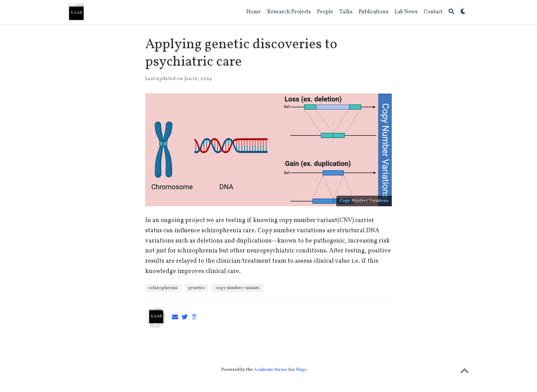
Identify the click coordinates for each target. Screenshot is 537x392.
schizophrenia (163, 288)
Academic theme (271, 370)
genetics (197, 288)
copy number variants (238, 288)
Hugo (301, 370)
